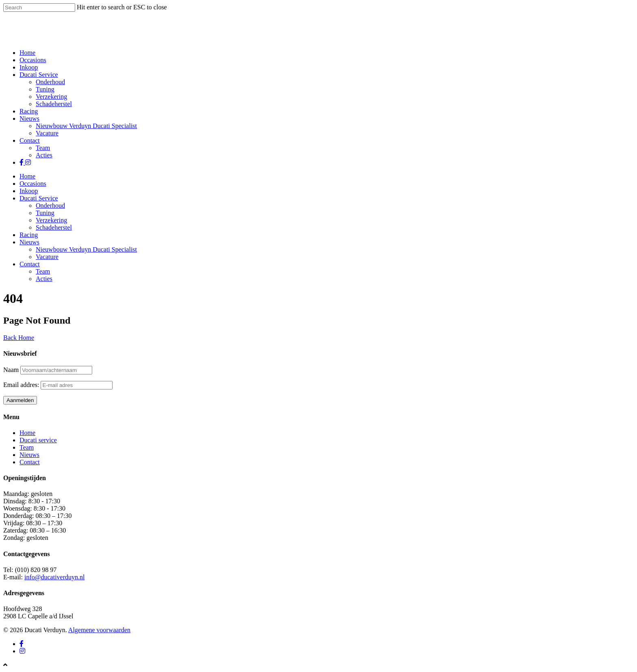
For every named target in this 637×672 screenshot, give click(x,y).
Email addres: (22, 385)
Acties (44, 155)
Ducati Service (39, 75)
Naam (11, 370)
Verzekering (51, 97)
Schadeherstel (54, 104)
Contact (30, 140)
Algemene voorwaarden (99, 630)
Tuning (45, 89)
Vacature (47, 133)
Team (43, 148)
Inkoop (29, 67)
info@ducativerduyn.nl (54, 577)
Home (27, 53)
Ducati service (38, 440)
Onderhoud (50, 82)
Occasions (33, 60)
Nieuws (29, 119)
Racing (29, 111)
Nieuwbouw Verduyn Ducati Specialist (86, 126)
